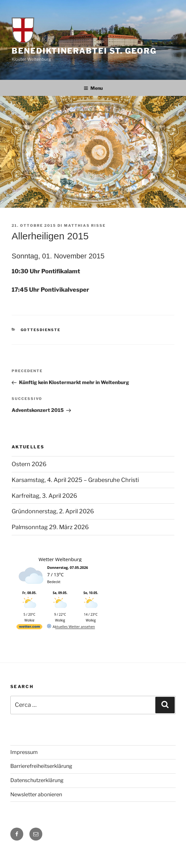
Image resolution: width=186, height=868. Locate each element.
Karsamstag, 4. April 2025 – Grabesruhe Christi (75, 480)
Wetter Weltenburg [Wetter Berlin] (60, 559)
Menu (93, 88)
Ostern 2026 (29, 464)
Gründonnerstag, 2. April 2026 (53, 511)
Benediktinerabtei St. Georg (84, 51)
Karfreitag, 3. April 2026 (44, 496)
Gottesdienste (41, 330)
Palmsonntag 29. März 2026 (50, 527)
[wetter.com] (29, 628)
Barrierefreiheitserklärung (41, 766)
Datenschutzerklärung (37, 780)
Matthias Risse (85, 225)
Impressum (24, 752)
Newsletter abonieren (36, 795)
